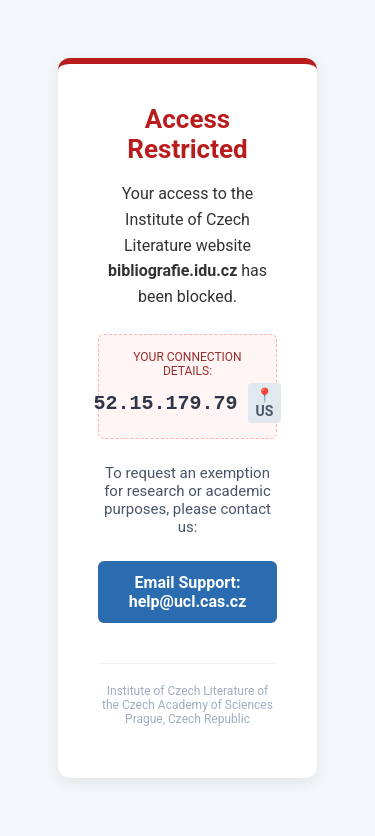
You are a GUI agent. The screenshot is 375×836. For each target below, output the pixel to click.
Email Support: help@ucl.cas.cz (188, 592)
